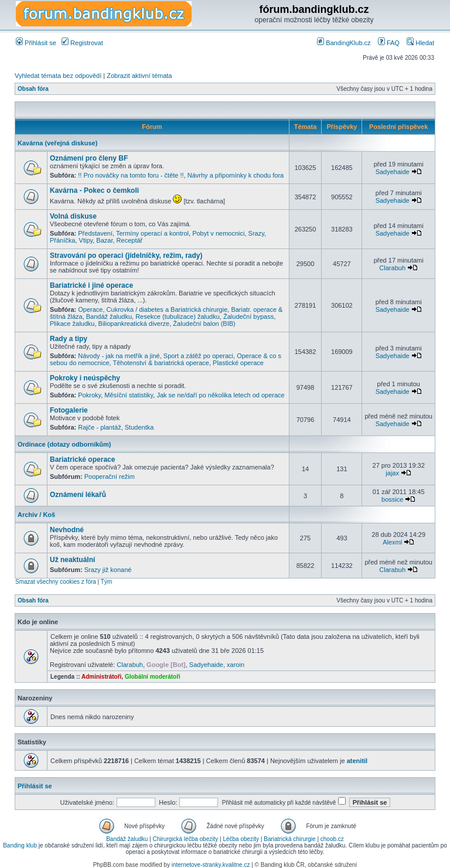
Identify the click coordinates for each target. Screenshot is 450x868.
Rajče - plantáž (99, 427)
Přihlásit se (36, 43)
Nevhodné (67, 530)
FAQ (389, 43)
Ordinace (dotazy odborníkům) (64, 444)
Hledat (420, 43)
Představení (95, 233)
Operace (90, 309)
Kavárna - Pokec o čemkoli (94, 190)
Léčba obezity (241, 839)
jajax (392, 473)
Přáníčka (62, 240)
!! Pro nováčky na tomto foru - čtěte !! (131, 175)
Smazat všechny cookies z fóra (56, 582)
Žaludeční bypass (248, 316)
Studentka (139, 427)
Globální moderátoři (153, 677)
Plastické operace (238, 363)
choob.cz (332, 839)
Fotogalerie (69, 410)
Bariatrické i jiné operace (91, 285)
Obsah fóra (33, 89)
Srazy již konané (108, 570)
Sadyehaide (393, 172)
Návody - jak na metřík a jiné (119, 356)
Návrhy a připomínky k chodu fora (236, 175)
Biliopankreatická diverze (134, 324)
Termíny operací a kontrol (152, 233)
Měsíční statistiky (129, 395)
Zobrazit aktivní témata (139, 76)
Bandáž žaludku (109, 316)
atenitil (357, 761)
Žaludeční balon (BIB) (204, 324)
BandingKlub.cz (344, 43)
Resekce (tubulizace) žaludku (178, 316)
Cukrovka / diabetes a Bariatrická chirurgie (167, 309)
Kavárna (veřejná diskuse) (57, 143)
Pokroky (89, 395)
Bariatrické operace (82, 459)
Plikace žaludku (72, 324)
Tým (106, 582)
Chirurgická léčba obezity (186, 839)
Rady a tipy (69, 339)
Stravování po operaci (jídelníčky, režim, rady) (126, 256)
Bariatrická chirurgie (289, 839)
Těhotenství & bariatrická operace (161, 363)
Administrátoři (101, 677)
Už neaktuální (72, 560)
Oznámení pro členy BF (89, 158)
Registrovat (82, 43)
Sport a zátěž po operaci (198, 356)
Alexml (392, 542)
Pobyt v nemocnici (218, 233)
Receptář (130, 240)
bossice (392, 499)
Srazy (256, 233)
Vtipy (86, 240)
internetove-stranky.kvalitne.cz (211, 865)
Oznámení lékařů (78, 495)
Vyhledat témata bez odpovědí (58, 76)
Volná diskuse (73, 216)
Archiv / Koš (36, 515)
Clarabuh (392, 268)
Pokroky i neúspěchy (85, 378)
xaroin (236, 665)
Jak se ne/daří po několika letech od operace (220, 395)
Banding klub (20, 845)
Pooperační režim (110, 476)
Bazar (104, 240)
